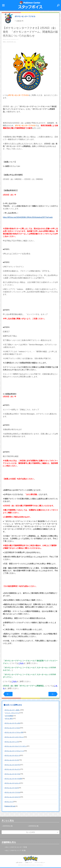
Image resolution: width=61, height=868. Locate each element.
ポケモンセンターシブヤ (12, 742)
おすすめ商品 (9, 716)
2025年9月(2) (7, 826)
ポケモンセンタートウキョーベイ (14, 751)
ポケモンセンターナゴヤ (12, 760)
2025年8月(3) (33, 826)
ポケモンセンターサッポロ (12, 723)
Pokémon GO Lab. (10, 806)
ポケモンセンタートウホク (12, 728)
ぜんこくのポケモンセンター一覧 (15, 847)
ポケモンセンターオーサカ (12, 774)
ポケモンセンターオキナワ (12, 797)
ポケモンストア (9, 802)
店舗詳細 (19, 21)
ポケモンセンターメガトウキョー (14, 737)
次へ (53, 694)
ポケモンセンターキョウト (12, 769)
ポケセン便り (9, 719)
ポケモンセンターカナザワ (12, 765)
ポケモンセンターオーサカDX (13, 779)
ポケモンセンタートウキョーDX (14, 732)
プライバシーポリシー (40, 863)
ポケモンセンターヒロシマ (12, 783)
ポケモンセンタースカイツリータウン (16, 746)
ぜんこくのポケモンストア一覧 (15, 850)
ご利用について (28, 863)
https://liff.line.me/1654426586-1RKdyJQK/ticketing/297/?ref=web (28, 217)
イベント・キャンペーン (12, 713)
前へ (8, 694)
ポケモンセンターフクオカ (25, 16)
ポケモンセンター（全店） (12, 710)
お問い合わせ (19, 863)
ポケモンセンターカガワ (12, 788)
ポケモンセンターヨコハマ (12, 755)
